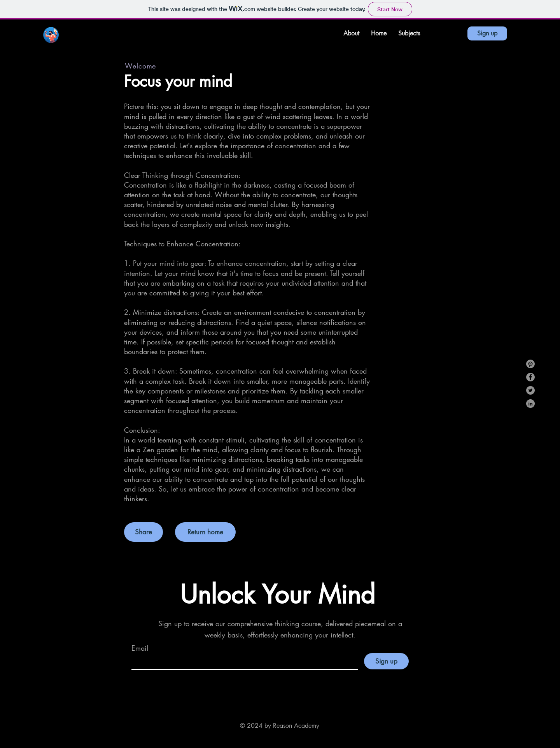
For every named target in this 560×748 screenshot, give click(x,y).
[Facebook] (530, 377)
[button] (409, 33)
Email (140, 648)
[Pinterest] (530, 364)
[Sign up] (487, 33)
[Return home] (205, 532)
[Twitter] (530, 390)
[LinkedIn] (530, 404)
